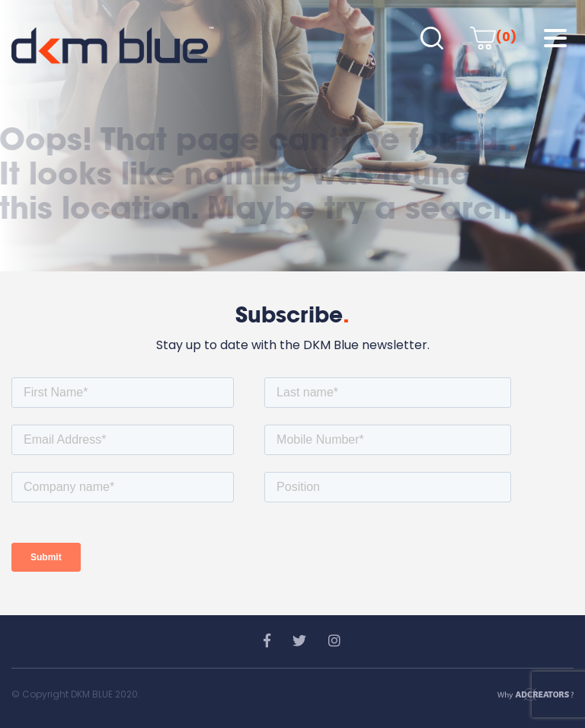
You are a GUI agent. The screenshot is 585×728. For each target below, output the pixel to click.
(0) (493, 37)
